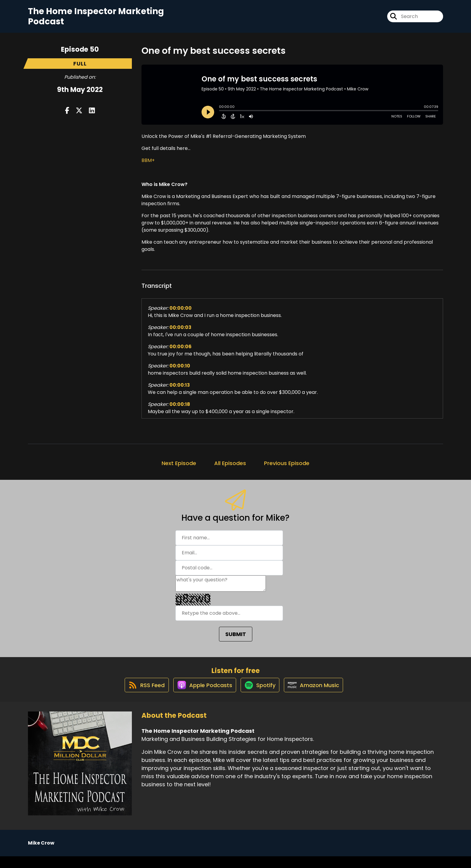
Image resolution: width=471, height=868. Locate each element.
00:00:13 (180, 390)
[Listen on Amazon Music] (318, 696)
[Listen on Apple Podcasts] (202, 696)
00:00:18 (180, 410)
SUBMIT (236, 640)
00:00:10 (180, 371)
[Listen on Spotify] (260, 696)
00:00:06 (181, 352)
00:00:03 (180, 333)
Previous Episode (287, 469)
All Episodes (230, 469)
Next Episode (179, 469)
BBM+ (148, 166)
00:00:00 (181, 314)
